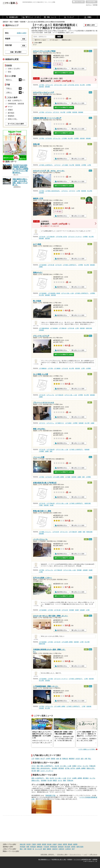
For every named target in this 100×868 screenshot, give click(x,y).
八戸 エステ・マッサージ (75, 237)
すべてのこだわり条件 (16, 124)
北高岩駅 (41, 193)
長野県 (65, 844)
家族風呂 (11, 116)
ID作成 (95, 5)
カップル (85, 766)
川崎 (25, 849)
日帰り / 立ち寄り (14, 69)
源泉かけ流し (91, 768)
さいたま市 (38, 849)
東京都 (49, 844)
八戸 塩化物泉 (43, 265)
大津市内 (68, 849)
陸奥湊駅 (47, 87)
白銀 (57, 759)
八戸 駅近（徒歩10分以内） (53, 191)
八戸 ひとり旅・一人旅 (60, 85)
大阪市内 (55, 849)
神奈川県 (23, 844)
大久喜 (78, 759)
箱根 (28, 847)
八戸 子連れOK (50, 237)
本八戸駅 (82, 85)
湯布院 (73, 847)
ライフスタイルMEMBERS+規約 (82, 859)
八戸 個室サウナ (60, 423)
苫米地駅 (79, 570)
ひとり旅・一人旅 (66, 766)
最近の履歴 (91, 2)
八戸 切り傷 (51, 265)
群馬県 (44, 844)
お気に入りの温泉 (78, 2)
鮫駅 (51, 451)
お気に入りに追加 (79, 69)
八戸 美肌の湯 (63, 328)
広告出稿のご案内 (62, 855)
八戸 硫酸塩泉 (43, 368)
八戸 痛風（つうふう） (45, 532)
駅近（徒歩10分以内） (44, 768)
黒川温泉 (67, 847)
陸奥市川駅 (89, 328)
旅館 (38, 771)
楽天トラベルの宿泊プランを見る (64, 73)
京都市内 (61, 849)
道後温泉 (61, 847)
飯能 (44, 849)
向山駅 (52, 505)
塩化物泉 (55, 768)
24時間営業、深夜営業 (16, 104)
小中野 (48, 759)
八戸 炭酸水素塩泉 (44, 328)
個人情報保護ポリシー (44, 859)
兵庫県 (39, 844)
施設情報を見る (62, 69)
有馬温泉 (33, 847)
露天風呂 (61, 768)
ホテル (79, 766)
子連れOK (92, 766)
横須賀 (29, 849)
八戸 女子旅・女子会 (73, 85)
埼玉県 (28, 844)
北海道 (60, 844)
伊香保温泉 (53, 847)
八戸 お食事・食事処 (58, 477)
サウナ (34, 766)
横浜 (21, 849)
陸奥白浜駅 (89, 532)
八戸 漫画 (64, 138)
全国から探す (22, 33)
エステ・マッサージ (47, 771)
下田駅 (41, 505)
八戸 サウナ (56, 112)
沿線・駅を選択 (16, 52)
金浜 (82, 759)
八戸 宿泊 (42, 85)
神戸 (73, 849)
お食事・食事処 (81, 768)
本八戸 (43, 759)
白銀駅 (41, 267)
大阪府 (54, 844)
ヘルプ (85, 855)
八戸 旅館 (68, 477)
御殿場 (49, 849)
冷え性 (57, 766)
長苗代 (37, 759)
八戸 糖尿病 (57, 368)
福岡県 (75, 844)
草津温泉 (23, 847)
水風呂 (74, 766)
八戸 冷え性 (48, 138)
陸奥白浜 (65, 759)
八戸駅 (89, 165)
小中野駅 (88, 85)
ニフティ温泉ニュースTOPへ (87, 749)
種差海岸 (72, 759)
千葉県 (34, 844)
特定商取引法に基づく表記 (59, 859)
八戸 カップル (49, 85)
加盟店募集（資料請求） (48, 855)
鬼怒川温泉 (80, 847)
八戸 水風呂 (65, 165)
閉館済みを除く (67, 40)
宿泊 (38, 766)
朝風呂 (34, 768)
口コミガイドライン (75, 855)
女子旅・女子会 (70, 768)
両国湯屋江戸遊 (50, 795)
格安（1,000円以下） (47, 766)
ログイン (89, 5)
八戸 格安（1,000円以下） (46, 165)
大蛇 (86, 759)
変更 (24, 39)
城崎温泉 (40, 847)
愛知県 (70, 844)
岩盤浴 (10, 110)
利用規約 (70, 859)
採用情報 (95, 859)
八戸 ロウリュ (50, 423)
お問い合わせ (93, 855)
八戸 (33, 759)
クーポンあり (54, 40)
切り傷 (34, 771)
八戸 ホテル (48, 112)
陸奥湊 (53, 759)
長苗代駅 (41, 87)
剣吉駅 (91, 570)
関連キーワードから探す (11, 851)
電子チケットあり (40, 40)
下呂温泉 (46, 847)
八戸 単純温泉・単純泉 (54, 293)
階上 (90, 759)
